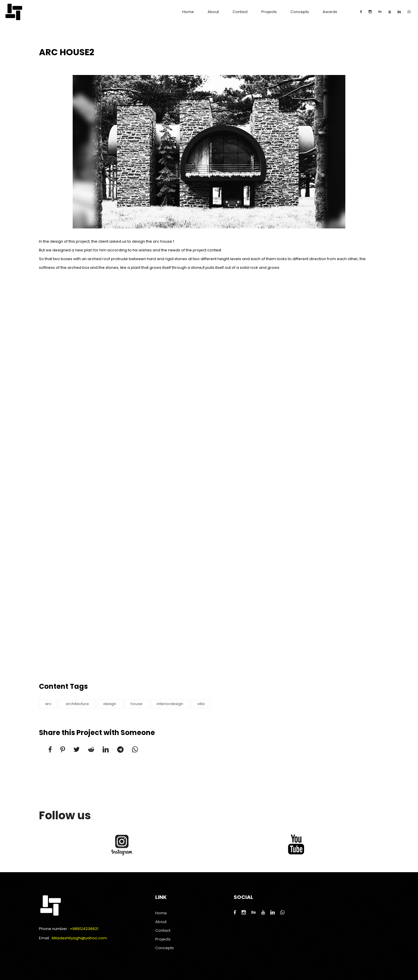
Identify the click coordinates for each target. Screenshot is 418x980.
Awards (330, 12)
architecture (77, 704)
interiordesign (170, 704)
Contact (240, 12)
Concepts (300, 12)
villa (201, 704)
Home (188, 12)
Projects (269, 12)
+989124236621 (84, 929)
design (110, 704)
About (213, 12)
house (136, 704)
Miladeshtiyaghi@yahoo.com (79, 938)
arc (48, 704)
